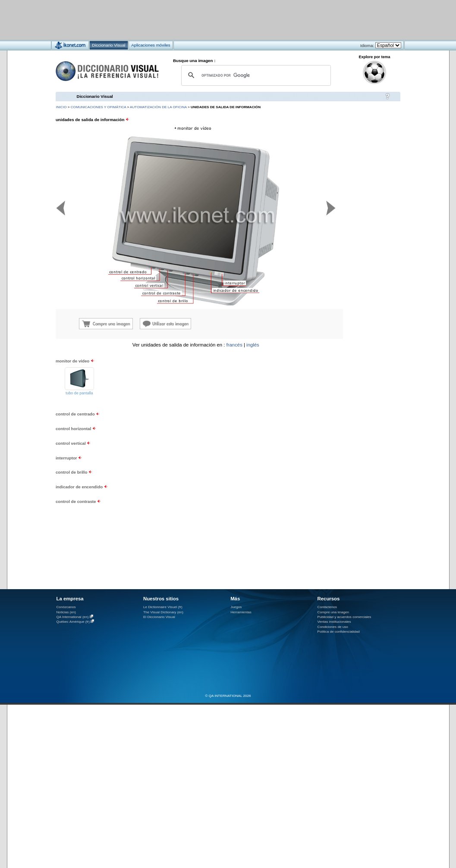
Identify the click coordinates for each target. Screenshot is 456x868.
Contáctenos (327, 607)
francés (234, 345)
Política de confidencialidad (339, 632)
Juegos (236, 607)
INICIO (61, 107)
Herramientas (241, 612)
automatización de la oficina (158, 107)
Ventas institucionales (334, 622)
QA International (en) (73, 617)
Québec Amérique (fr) (73, 622)
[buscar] (255, 75)
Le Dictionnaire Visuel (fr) (163, 607)
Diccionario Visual (95, 96)
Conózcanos (66, 607)
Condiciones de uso (333, 627)
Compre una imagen (333, 612)
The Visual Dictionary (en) (163, 612)
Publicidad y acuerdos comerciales (344, 617)
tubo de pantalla (79, 393)
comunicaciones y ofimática (99, 107)
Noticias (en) (66, 612)
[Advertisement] (203, 20)
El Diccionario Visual (159, 617)
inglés (253, 345)
